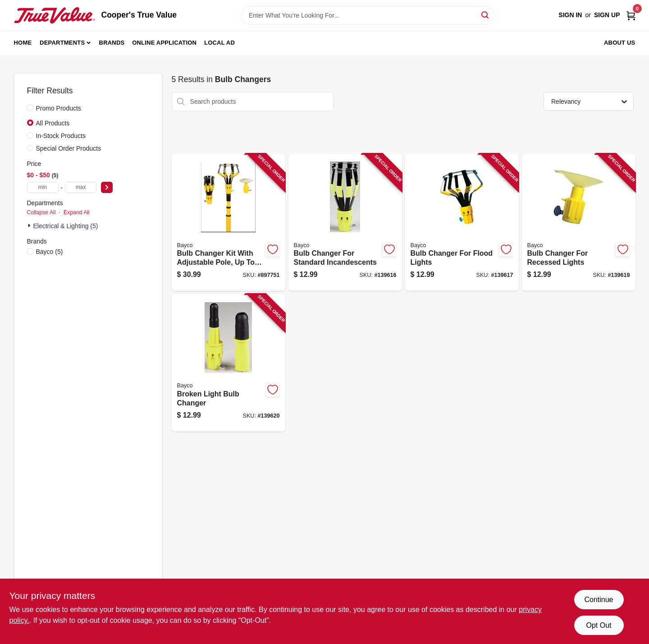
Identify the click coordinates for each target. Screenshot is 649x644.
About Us (620, 43)
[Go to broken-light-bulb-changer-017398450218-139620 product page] (229, 363)
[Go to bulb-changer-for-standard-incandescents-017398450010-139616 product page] (345, 223)
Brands (112, 43)
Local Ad (219, 43)
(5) (50, 252)
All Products (53, 123)
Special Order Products (69, 148)
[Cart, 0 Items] (631, 15)
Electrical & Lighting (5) (66, 226)
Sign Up (607, 15)
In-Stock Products (61, 136)
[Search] (486, 15)
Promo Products (59, 108)
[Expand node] (30, 225)
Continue (599, 600)
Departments (62, 43)
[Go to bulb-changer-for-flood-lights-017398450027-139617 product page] (462, 223)
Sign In (570, 15)
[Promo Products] (30, 108)
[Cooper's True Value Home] (55, 15)
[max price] (81, 187)
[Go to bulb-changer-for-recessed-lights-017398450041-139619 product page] (579, 223)
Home (23, 43)
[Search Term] (368, 15)
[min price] (43, 187)
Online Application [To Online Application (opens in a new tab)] (164, 43)
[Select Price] (107, 187)
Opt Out (599, 625)
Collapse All (41, 212)
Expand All (77, 212)
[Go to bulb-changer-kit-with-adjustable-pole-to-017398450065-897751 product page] (229, 223)
